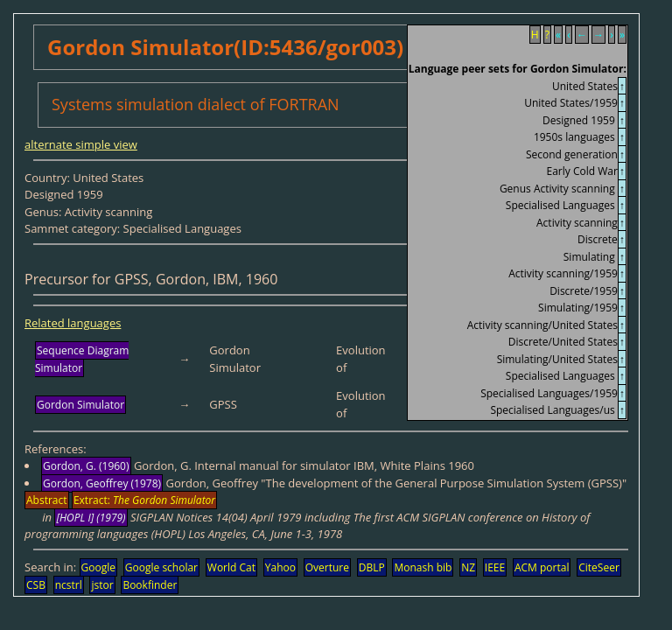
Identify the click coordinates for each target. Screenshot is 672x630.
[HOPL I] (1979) (91, 518)
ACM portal (542, 567)
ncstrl (69, 585)
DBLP (372, 567)
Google (98, 567)
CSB (36, 585)
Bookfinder (150, 585)
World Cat (231, 567)
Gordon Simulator (80, 405)
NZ (468, 567)
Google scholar (161, 567)
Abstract (47, 500)
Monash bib (423, 567)
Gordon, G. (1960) (86, 466)
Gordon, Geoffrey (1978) (102, 483)
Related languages (73, 323)
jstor (102, 585)
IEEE (495, 567)
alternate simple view (81, 144)
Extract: (144, 500)
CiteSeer (599, 567)
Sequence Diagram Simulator (82, 359)
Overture (327, 567)
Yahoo (280, 567)
